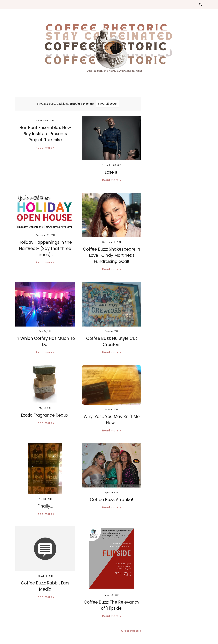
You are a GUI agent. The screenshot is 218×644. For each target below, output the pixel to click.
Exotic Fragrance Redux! (45, 415)
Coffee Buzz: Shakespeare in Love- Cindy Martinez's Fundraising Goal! (112, 255)
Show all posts (107, 104)
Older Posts (130, 631)
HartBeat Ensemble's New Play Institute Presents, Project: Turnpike (45, 134)
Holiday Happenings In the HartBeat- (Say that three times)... (45, 248)
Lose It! (112, 172)
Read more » (45, 148)
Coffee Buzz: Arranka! (112, 500)
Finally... (45, 506)
